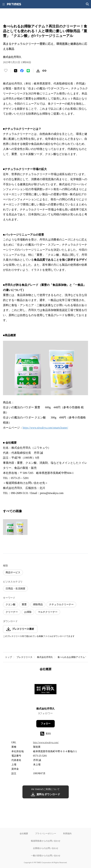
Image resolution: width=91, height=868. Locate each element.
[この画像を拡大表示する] (15, 527)
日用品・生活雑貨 (15, 589)
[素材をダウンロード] (38, 71)
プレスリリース (24, 657)
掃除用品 (38, 604)
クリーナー (12, 612)
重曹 (24, 604)
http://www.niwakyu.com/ (46, 742)
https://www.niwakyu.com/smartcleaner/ (45, 428)
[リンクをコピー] (44, 71)
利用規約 (67, 833)
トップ (9, 657)
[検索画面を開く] (87, 4)
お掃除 (28, 612)
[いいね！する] (6, 71)
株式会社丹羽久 (45, 657)
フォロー (46, 724)
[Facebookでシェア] (22, 71)
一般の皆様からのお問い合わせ (46, 855)
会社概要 (24, 833)
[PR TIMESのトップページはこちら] (14, 4)
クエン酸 (11, 604)
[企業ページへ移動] (45, 690)
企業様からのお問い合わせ (46, 848)
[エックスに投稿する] (16, 71)
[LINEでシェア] (28, 71)
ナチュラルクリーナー (61, 604)
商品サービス (13, 572)
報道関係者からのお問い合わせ (46, 841)
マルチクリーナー (48, 612)
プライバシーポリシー (46, 833)
